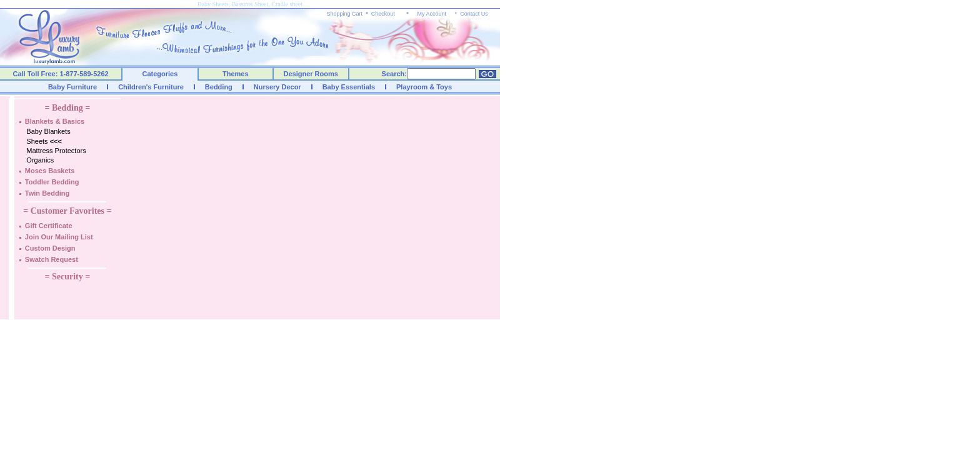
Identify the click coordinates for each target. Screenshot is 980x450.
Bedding (219, 87)
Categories (160, 74)
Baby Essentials (349, 87)
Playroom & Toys (424, 87)
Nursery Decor (277, 87)
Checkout (383, 14)
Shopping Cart (345, 14)
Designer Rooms (310, 74)
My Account (432, 14)
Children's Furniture (151, 87)
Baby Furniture (72, 87)
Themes (236, 74)
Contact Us (474, 14)
